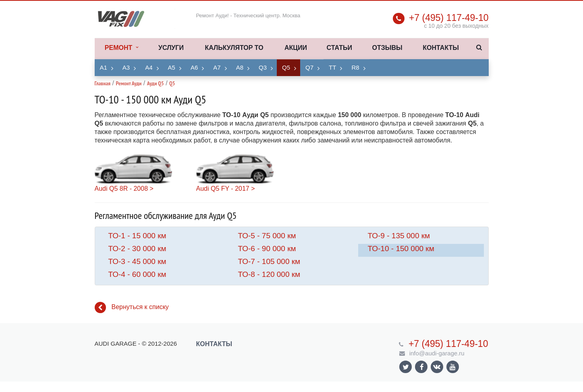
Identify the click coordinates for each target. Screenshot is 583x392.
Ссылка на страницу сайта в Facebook (422, 367)
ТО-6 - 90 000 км (267, 249)
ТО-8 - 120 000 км (269, 274)
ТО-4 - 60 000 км (137, 274)
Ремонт (121, 48)
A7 (217, 67)
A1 (104, 67)
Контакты (441, 48)
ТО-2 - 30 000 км (137, 249)
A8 (240, 67)
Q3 (263, 67)
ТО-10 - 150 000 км (401, 249)
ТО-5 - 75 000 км (267, 236)
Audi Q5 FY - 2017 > (226, 189)
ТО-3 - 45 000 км (137, 261)
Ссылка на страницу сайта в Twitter (406, 367)
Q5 (286, 67)
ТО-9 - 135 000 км (399, 236)
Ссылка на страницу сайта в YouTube (453, 367)
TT (332, 67)
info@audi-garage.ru (437, 353)
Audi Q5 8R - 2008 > (124, 189)
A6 (194, 67)
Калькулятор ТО (234, 48)
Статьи (339, 48)
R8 (355, 67)
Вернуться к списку (132, 307)
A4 (149, 67)
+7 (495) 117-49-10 (449, 18)
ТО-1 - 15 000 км (137, 236)
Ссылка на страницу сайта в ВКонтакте (437, 366)
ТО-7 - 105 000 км (269, 261)
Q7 (309, 67)
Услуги (171, 48)
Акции (296, 48)
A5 (172, 67)
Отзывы (387, 48)
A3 (126, 67)
